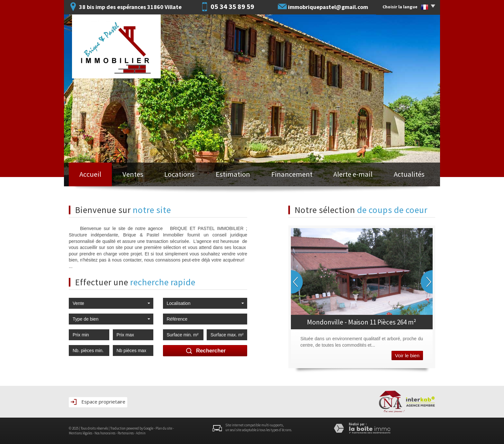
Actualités (409, 174)
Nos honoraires (105, 433)
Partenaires (126, 433)
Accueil (90, 174)
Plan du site (164, 428)
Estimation (233, 174)
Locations (179, 174)
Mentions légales (81, 433)
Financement (292, 174)
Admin (141, 433)
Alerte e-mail (353, 174)
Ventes (133, 174)
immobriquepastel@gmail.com (328, 7)
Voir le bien (407, 355)
